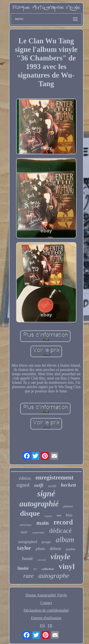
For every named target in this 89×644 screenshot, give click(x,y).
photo (40, 549)
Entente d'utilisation (46, 618)
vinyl (67, 566)
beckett (69, 485)
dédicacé (60, 531)
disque (30, 513)
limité (23, 568)
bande (28, 558)
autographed (28, 542)
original (48, 516)
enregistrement (54, 477)
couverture (38, 533)
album (65, 540)
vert (59, 515)
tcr (35, 569)
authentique (26, 525)
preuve (68, 506)
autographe (54, 576)
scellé (52, 486)
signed (23, 485)
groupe (46, 542)
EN (42, 626)
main (42, 523)
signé (46, 494)
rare (28, 576)
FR (50, 626)
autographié (39, 504)
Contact (46, 603)
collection (48, 569)
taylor (24, 548)
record (63, 522)
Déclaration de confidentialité (46, 610)
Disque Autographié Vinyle (46, 595)
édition (25, 478)
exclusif (42, 560)
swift (39, 485)
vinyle (60, 557)
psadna (71, 549)
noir (24, 532)
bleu (69, 515)
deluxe (56, 549)
